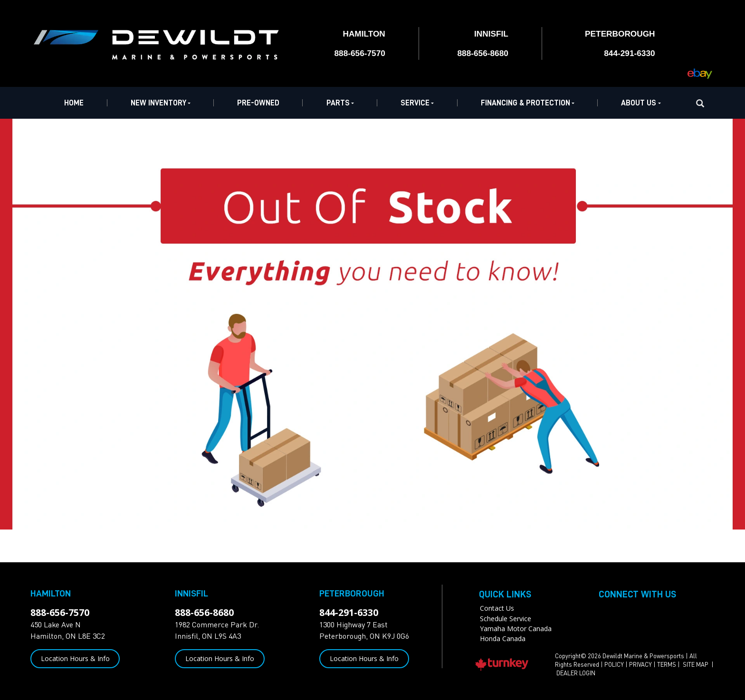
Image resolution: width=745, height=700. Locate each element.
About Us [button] (641, 103)
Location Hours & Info (75, 658)
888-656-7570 (60, 612)
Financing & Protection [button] (528, 103)
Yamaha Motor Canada (516, 629)
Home (74, 103)
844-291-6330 (349, 612)
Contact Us (497, 608)
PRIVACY (640, 664)
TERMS (667, 664)
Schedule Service (506, 619)
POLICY (614, 664)
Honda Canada (503, 639)
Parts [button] (340, 103)
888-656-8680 (204, 612)
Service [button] (417, 103)
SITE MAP (696, 664)
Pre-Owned (258, 103)
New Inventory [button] (161, 103)
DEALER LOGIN (576, 673)
